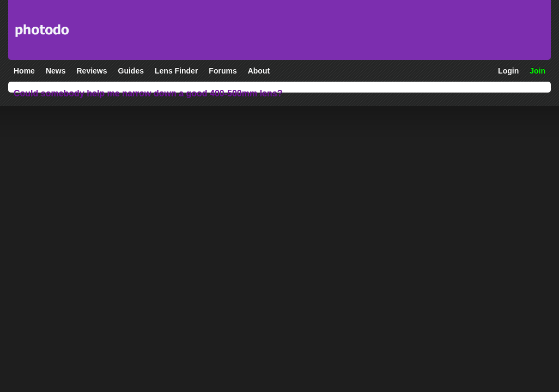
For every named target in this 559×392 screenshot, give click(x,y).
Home (24, 71)
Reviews (92, 71)
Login (508, 71)
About (259, 71)
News (56, 71)
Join (537, 71)
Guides (131, 71)
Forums (223, 71)
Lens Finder (176, 71)
